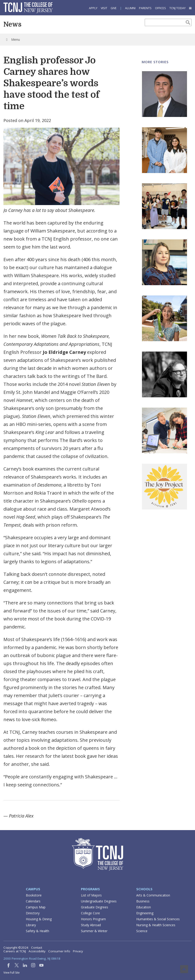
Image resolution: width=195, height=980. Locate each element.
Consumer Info (59, 951)
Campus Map (36, 907)
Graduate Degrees (95, 907)
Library (31, 925)
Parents (145, 8)
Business (143, 901)
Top (184, 969)
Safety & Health (37, 931)
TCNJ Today (178, 8)
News (12, 24)
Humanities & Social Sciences (158, 919)
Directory (33, 913)
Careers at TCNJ (15, 951)
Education (144, 907)
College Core (90, 913)
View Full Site (12, 973)
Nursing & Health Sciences (156, 925)
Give (114, 8)
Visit (104, 8)
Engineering (145, 913)
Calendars (33, 901)
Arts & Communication (153, 895)
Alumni (130, 8)
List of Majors (91, 895)
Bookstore (34, 895)
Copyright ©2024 (16, 948)
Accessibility (37, 951)
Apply (93, 8)
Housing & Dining (39, 919)
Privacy (78, 951)
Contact (37, 948)
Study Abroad (91, 925)
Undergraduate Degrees (99, 901)
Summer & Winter (94, 931)
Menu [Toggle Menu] (12, 39)
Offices (160, 8)
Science (142, 931)
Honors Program (93, 919)
